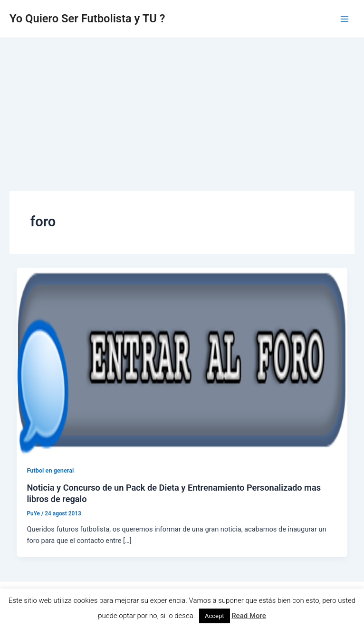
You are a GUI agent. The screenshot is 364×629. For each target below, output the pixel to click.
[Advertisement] (182, 109)
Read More (249, 616)
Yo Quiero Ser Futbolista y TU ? (87, 19)
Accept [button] (215, 616)
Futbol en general (50, 470)
